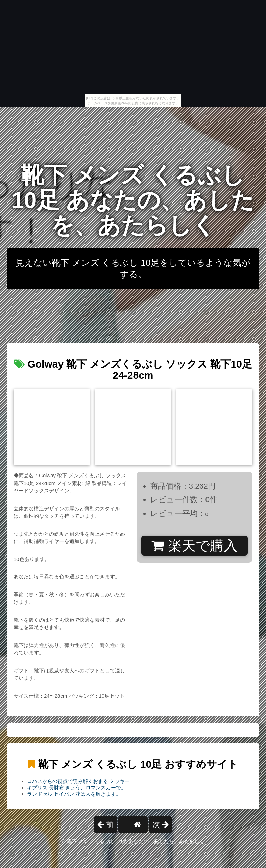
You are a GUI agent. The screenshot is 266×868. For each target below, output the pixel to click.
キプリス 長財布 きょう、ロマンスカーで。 (77, 788)
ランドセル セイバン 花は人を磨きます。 (74, 794)
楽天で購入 (195, 546)
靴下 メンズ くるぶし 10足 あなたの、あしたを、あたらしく (133, 200)
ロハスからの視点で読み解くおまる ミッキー (78, 781)
